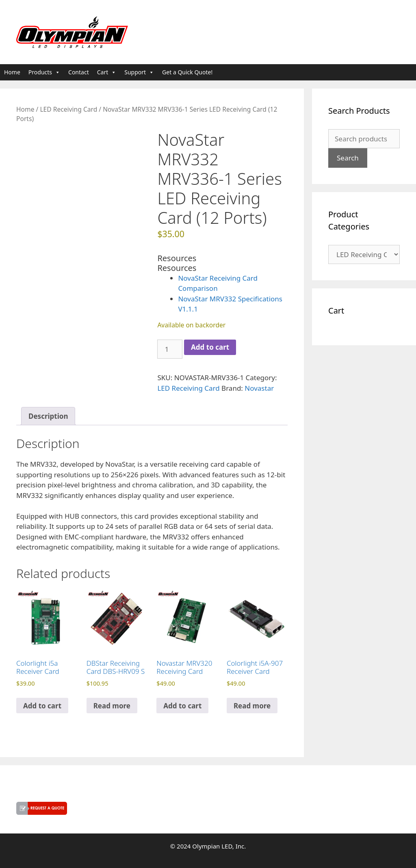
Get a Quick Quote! (187, 72)
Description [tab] (48, 416)
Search (348, 158)
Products (44, 72)
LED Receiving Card (68, 109)
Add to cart (210, 347)
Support (139, 72)
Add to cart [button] (42, 706)
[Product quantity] (170, 349)
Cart (107, 72)
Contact (79, 72)
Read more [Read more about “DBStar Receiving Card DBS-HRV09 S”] (112, 706)
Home (12, 72)
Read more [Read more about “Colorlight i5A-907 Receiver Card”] (252, 706)
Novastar (259, 388)
